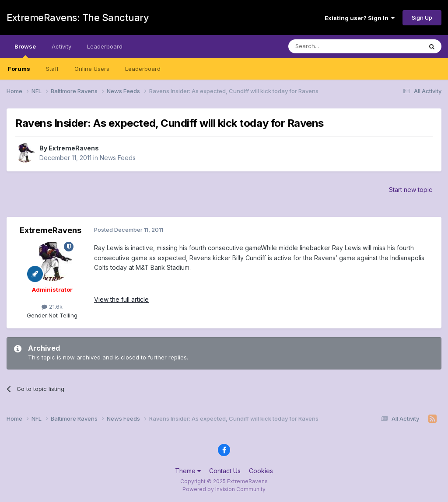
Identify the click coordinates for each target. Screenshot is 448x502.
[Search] (333, 46)
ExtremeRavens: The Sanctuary (78, 17)
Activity (61, 46)
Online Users (92, 69)
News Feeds (118, 158)
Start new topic (411, 190)
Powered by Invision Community (224, 489)
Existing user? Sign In (360, 18)
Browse (25, 50)
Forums (19, 69)
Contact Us (225, 471)
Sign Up (422, 17)
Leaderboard (143, 69)
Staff (52, 69)
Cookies (261, 471)
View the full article (121, 299)
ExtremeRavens (74, 148)
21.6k (52, 307)
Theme (188, 471)
